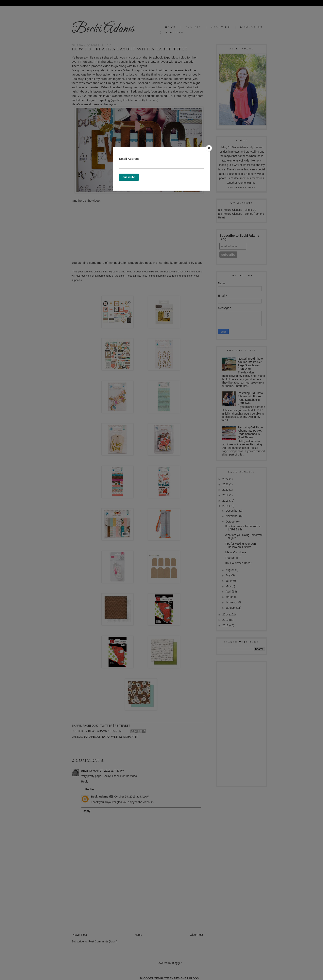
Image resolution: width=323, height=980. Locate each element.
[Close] (209, 148)
